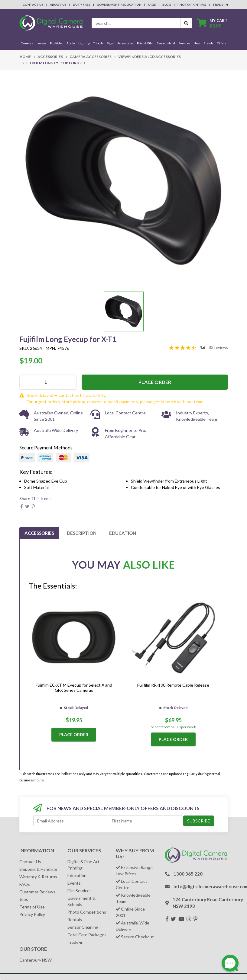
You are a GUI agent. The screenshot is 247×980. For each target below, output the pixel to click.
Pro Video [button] (57, 43)
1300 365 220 (188, 874)
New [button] (197, 43)
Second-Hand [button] (166, 43)
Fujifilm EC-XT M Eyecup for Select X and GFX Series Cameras (74, 688)
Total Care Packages (87, 935)
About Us (58, 5)
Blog (167, 5)
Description (82, 533)
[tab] (39, 533)
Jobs (24, 899)
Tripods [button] (98, 43)
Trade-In (220, 5)
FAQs (152, 5)
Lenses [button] (42, 43)
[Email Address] (70, 821)
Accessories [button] (125, 43)
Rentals (75, 919)
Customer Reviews (37, 892)
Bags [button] (110, 43)
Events (74, 883)
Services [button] (184, 43)
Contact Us (33, 5)
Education (123, 533)
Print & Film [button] (145, 43)
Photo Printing (192, 5)
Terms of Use (32, 907)
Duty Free (82, 5)
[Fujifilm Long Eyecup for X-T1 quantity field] (48, 382)
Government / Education (119, 5)
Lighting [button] (84, 43)
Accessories (39, 533)
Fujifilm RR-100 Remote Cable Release (173, 685)
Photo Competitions (87, 912)
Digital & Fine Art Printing (83, 865)
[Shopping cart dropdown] (212, 23)
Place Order (155, 382)
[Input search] (136, 23)
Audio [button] (71, 43)
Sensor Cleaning (83, 927)
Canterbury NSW (36, 960)
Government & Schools (81, 901)
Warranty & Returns (38, 877)
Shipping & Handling (38, 869)
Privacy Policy (32, 914)
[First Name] (145, 821)
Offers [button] (222, 43)
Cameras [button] (27, 43)
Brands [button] (208, 43)
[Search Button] (186, 23)
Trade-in (75, 942)
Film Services (80, 891)
